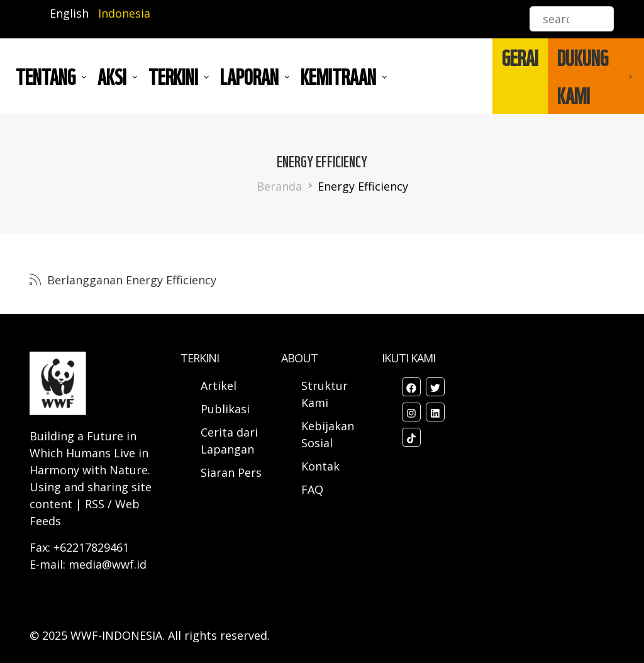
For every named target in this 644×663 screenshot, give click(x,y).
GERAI (520, 57)
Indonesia (124, 13)
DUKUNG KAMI (583, 76)
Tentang (46, 76)
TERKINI (173, 76)
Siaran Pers (231, 472)
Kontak (320, 466)
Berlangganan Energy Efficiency (130, 280)
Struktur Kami (325, 394)
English (69, 13)
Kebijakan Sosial (328, 434)
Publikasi (225, 409)
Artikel (220, 386)
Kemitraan (338, 76)
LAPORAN (249, 76)
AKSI (112, 76)
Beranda (279, 186)
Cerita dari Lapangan (229, 441)
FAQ (312, 489)
